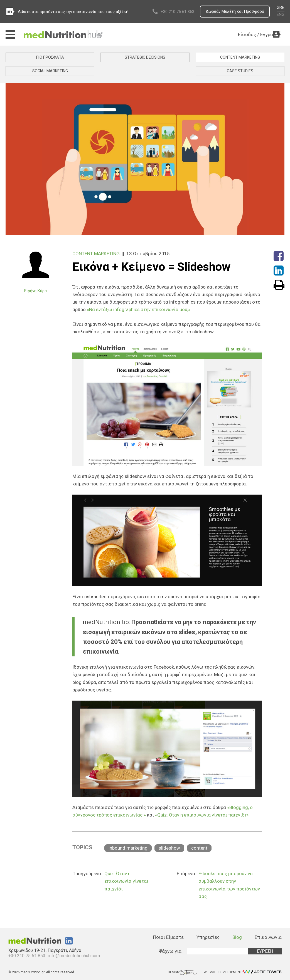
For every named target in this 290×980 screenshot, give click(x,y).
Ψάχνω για (170, 951)
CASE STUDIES (240, 71)
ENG (281, 15)
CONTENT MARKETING (240, 57)
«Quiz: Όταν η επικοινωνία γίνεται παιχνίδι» (204, 815)
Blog (237, 937)
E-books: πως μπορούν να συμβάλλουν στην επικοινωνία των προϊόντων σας (229, 885)
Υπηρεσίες (208, 937)
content (199, 848)
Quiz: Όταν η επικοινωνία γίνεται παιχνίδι (126, 881)
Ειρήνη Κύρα (35, 291)
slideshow (169, 848)
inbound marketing (128, 848)
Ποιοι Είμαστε (168, 937)
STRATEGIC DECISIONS (145, 57)
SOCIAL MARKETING (50, 71)
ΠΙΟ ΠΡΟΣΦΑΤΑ (50, 57)
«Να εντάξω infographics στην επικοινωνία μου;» (139, 309)
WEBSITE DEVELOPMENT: (243, 972)
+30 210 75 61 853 (177, 12)
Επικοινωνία (268, 937)
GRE (280, 8)
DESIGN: (182, 972)
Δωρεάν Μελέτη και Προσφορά (234, 12)
